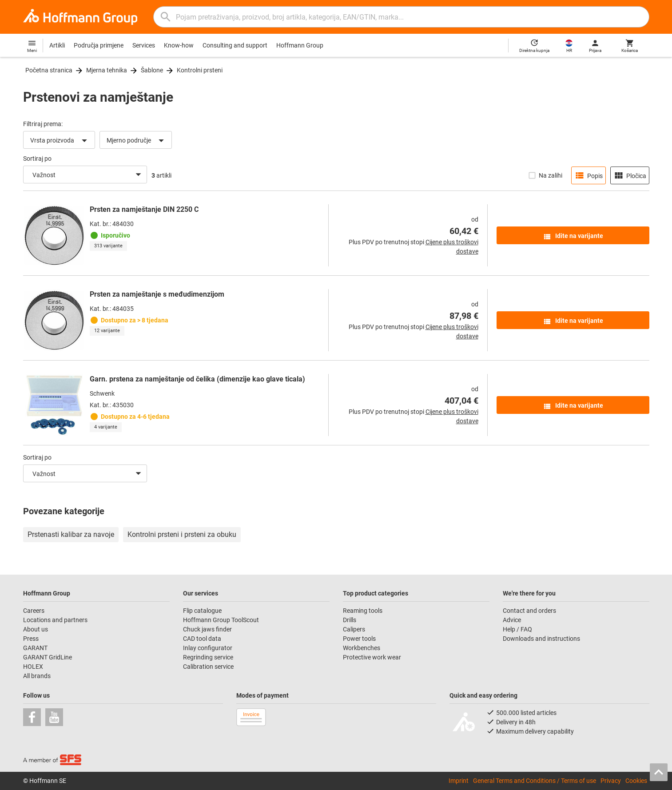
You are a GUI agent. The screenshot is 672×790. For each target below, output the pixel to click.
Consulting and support (235, 45)
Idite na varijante (573, 237)
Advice (512, 620)
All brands (37, 676)
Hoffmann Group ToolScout (221, 620)
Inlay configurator (208, 648)
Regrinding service (208, 657)
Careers (34, 611)
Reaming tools (363, 611)
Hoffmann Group (300, 45)
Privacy (611, 781)
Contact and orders (529, 611)
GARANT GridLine (48, 657)
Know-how (179, 45)
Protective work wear (372, 657)
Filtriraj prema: (43, 124)
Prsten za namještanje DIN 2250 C (144, 209)
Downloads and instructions (541, 639)
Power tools (359, 639)
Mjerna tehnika (107, 70)
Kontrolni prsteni (200, 70)
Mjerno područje (137, 141)
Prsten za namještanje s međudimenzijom (157, 294)
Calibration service (208, 667)
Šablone (152, 70)
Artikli (57, 45)
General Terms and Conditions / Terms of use (535, 781)
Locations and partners (55, 620)
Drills (350, 620)
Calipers (354, 629)
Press (31, 639)
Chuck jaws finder (207, 629)
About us (36, 629)
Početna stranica (49, 70)
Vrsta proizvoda (60, 141)
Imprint (459, 781)
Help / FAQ (517, 629)
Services (144, 45)
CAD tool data (202, 639)
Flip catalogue (202, 611)
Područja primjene (99, 45)
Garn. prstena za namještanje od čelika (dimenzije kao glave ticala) (197, 379)
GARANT (35, 648)
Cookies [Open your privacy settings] (636, 781)
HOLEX (33, 667)
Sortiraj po (37, 159)
